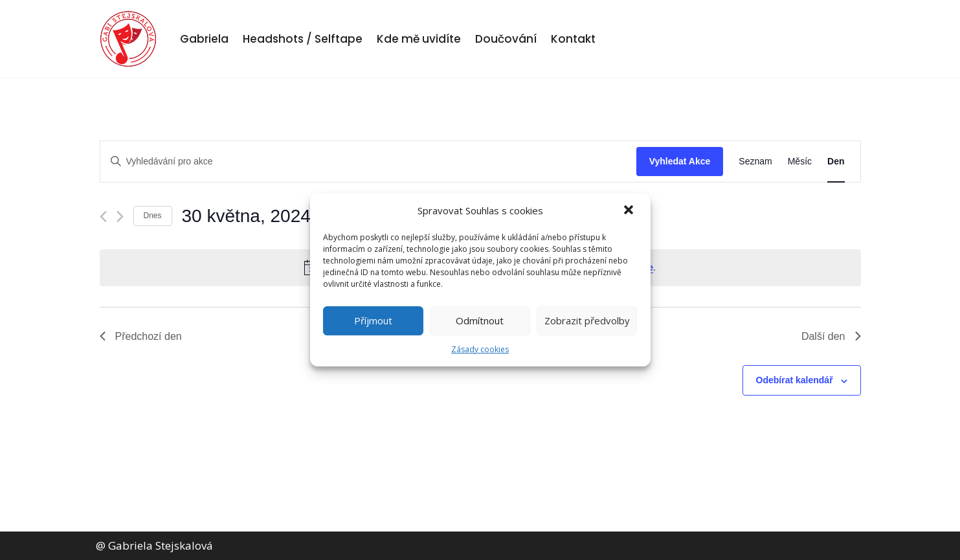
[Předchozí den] (103, 217)
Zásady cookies (480, 349)
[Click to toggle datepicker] (252, 216)
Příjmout (373, 320)
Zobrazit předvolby (587, 320)
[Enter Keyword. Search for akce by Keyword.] (368, 162)
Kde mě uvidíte (419, 39)
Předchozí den (141, 336)
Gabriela (204, 39)
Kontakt (573, 39)
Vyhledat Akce (680, 161)
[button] (630, 211)
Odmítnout (480, 320)
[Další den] (120, 217)
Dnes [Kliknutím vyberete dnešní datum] (153, 216)
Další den (831, 336)
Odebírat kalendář (795, 380)
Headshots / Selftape (303, 39)
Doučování (506, 39)
